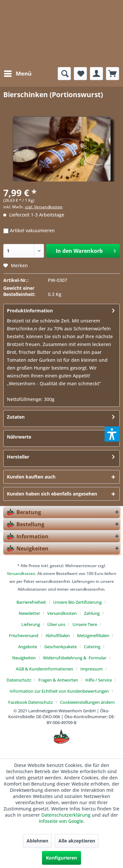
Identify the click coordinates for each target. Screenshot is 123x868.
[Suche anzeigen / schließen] (64, 74)
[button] (112, 434)
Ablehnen (37, 841)
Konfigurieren (61, 858)
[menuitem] (17, 74)
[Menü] (17, 74)
